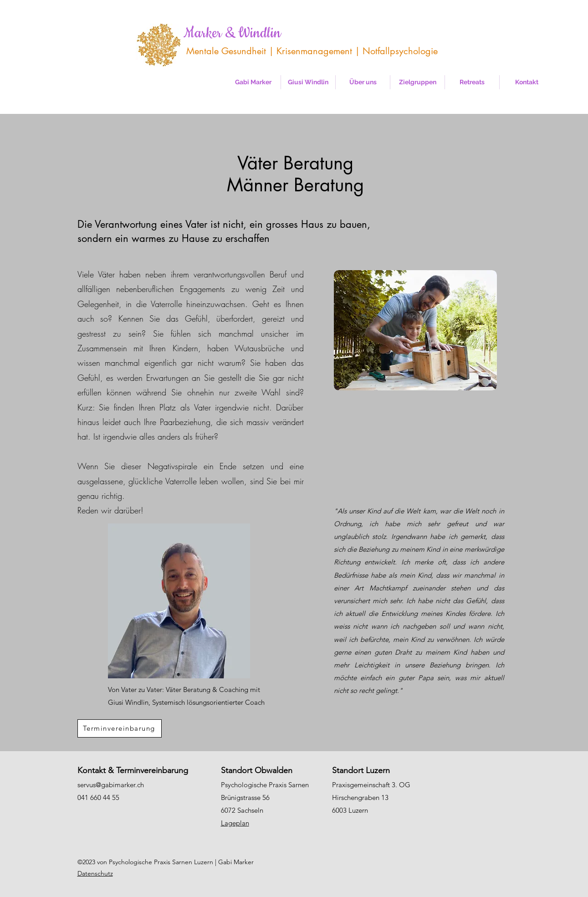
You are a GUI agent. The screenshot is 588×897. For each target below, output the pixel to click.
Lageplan (235, 823)
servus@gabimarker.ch (111, 785)
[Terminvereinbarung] (120, 728)
